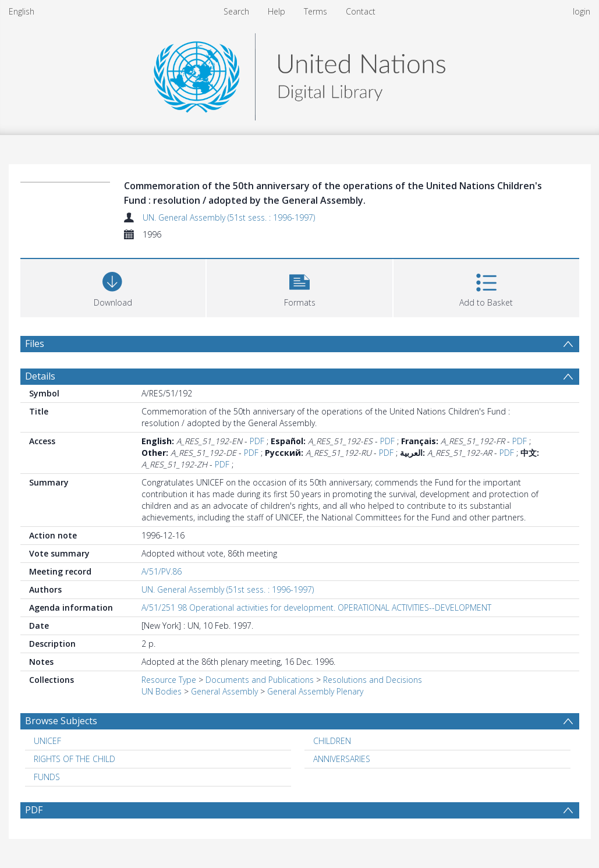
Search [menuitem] (236, 11)
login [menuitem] (582, 11)
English (22, 11)
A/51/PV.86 (162, 571)
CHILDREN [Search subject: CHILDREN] (332, 741)
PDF (257, 441)
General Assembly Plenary (315, 691)
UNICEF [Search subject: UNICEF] (47, 741)
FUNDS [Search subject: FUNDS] (47, 777)
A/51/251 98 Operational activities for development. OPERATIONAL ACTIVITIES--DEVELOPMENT (316, 607)
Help (277, 11)
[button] (299, 287)
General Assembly (224, 691)
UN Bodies (162, 691)
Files (35, 343)
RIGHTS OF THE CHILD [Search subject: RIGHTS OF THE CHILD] (75, 759)
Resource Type (169, 680)
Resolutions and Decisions (373, 680)
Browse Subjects (61, 721)
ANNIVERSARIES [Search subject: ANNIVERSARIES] (342, 759)
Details (40, 376)
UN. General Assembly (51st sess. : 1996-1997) (229, 217)
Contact (361, 11)
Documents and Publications (260, 680)
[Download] (113, 287)
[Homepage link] (299, 74)
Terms (316, 11)
